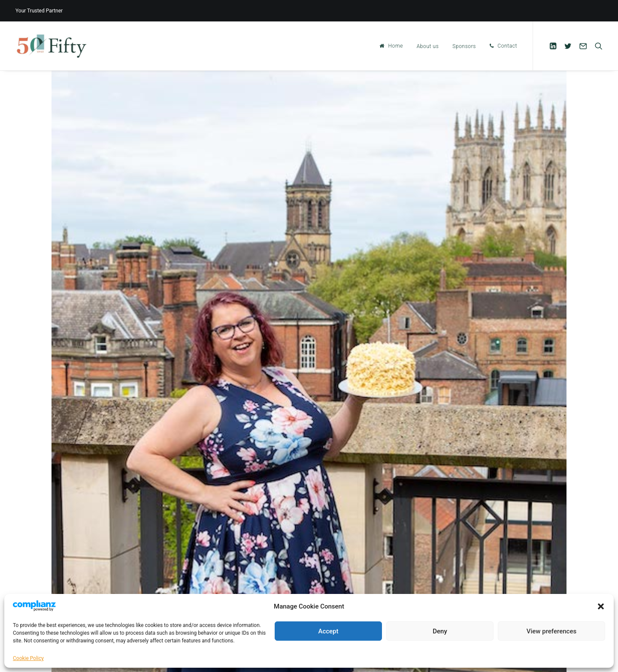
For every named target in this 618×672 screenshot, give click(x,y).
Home (396, 46)
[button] (601, 606)
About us (428, 46)
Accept (328, 631)
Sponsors (464, 46)
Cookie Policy (28, 658)
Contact (507, 46)
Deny (440, 631)
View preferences (551, 631)
